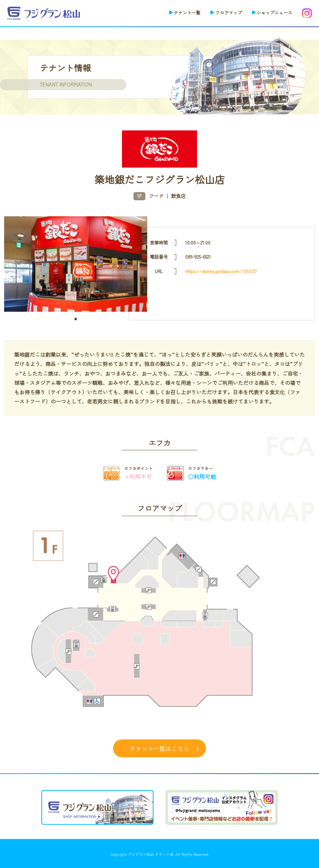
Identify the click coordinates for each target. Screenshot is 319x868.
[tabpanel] (76, 264)
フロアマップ (229, 12)
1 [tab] (76, 319)
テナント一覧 (187, 12)
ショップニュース (274, 12)
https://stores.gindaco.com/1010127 (221, 271)
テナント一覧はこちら (159, 748)
